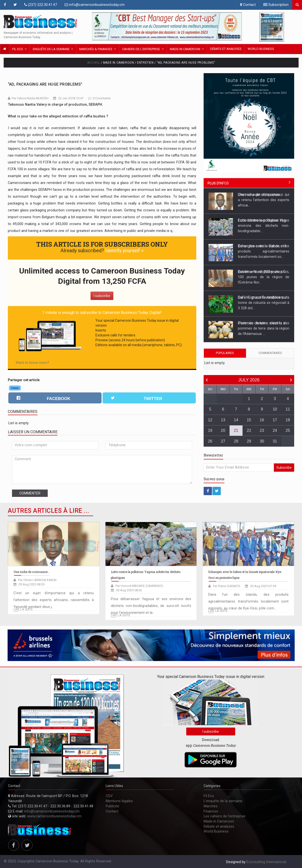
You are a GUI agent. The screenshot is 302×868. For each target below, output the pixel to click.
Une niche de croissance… (260, 195)
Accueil (93, 63)
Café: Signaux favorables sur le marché (264, 297)
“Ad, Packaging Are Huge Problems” (45, 84)
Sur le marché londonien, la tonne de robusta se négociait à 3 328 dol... (264, 303)
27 (223, 441)
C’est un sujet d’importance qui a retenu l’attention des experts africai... (264, 200)
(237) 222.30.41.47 (41, 5)
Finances (211, 811)
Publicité (112, 806)
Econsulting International (266, 862)
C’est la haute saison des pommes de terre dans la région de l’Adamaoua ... (264, 328)
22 (249, 430)
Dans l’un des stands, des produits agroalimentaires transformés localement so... (264, 251)
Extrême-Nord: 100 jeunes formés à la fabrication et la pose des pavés (264, 272)
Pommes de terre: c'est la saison (264, 323)
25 (288, 430)
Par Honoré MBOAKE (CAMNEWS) (139, 586)
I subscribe (102, 296)
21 (236, 430)
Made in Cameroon (185, 49)
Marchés (211, 806)
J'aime (15, 388)
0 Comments (102, 98)
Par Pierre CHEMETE (227, 586)
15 (249, 420)
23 (262, 430)
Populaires (225, 353)
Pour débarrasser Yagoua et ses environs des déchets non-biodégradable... (264, 226)
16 (262, 420)
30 (262, 441)
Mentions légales (119, 801)
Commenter (30, 493)
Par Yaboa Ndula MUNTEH (30, 98)
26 (210, 441)
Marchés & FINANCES (96, 49)
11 (288, 409)
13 (223, 420)
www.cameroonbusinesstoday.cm (54, 816)
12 (210, 420)
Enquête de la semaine (51, 49)
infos (218, 183)
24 (275, 430)
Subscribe (284, 468)
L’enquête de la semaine (223, 801)
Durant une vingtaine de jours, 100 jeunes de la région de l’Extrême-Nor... (264, 277)
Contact (248, 5)
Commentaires (270, 353)
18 (288, 420)
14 (236, 420)
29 (249, 441)
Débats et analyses (226, 49)
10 (275, 409)
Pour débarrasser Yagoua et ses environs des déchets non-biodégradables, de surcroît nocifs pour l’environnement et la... (151, 606)
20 (223, 430)
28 (236, 441)
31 (275, 441)
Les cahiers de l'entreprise (225, 816)
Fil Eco (18, 49)
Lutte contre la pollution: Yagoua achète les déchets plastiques (264, 220)
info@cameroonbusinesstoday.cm (95, 5)
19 (210, 430)
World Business (261, 49)
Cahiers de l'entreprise (141, 49)
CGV (109, 796)
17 (275, 420)
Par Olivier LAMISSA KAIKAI (37, 580)
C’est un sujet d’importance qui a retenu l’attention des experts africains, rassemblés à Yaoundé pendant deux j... (54, 600)
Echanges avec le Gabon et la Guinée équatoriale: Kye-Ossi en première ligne (264, 246)
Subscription (276, 5)
